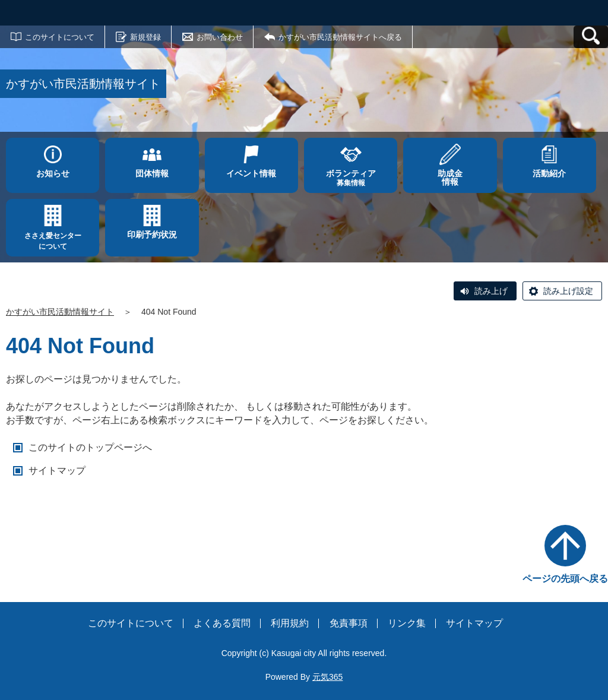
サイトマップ (57, 471)
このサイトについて (60, 37)
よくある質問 (222, 623)
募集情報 (351, 178)
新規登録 (145, 37)
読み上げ (491, 291)
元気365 (327, 677)
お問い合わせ (220, 37)
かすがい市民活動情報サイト (60, 312)
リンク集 (407, 623)
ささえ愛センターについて (53, 241)
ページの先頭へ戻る (565, 579)
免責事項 (349, 623)
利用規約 (290, 623)
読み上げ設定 (568, 291)
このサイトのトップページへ (90, 447)
